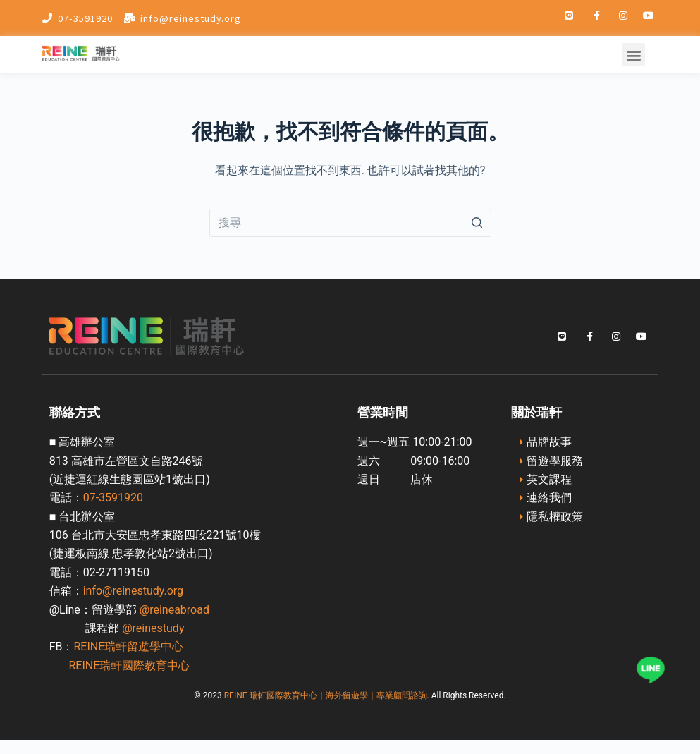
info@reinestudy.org (133, 591)
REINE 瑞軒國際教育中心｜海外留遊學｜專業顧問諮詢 (326, 695)
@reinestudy (153, 628)
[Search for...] (350, 223)
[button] (633, 55)
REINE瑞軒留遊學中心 (128, 646)
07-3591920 (113, 498)
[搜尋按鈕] (477, 223)
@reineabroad (174, 610)
